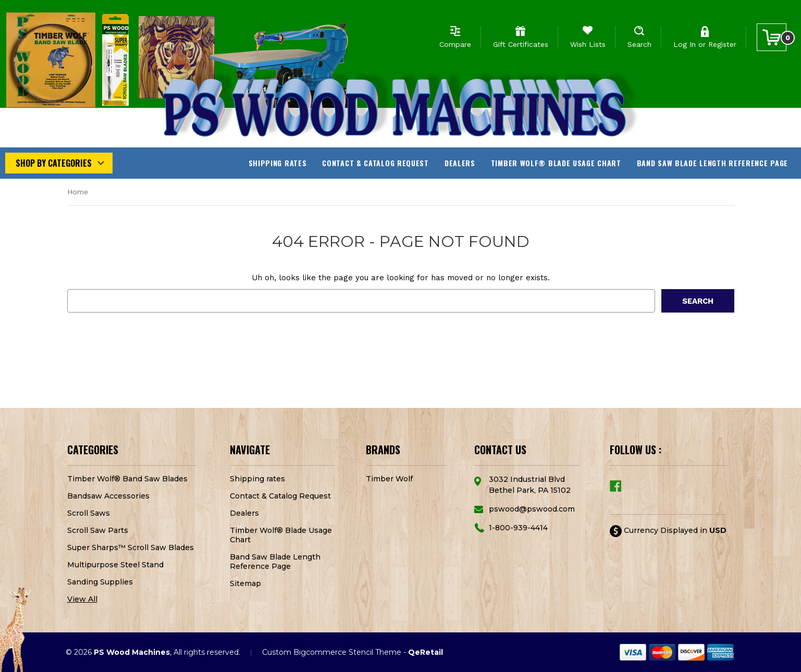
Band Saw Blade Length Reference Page (712, 163)
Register (722, 44)
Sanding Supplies (100, 582)
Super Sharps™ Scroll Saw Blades (131, 547)
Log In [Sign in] (685, 44)
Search (639, 44)
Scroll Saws (89, 513)
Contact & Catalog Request (375, 163)
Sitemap (245, 583)
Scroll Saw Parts (98, 530)
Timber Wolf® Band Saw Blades (127, 479)
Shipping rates (278, 163)
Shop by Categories (54, 163)
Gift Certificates (521, 44)
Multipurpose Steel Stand (115, 565)
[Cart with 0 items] (772, 37)
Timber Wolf (389, 479)
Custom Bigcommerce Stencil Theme (332, 652)
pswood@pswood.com (532, 509)
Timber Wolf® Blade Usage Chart (556, 163)
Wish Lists (588, 44)
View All (82, 599)
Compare (455, 44)
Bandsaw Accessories (108, 496)
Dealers (460, 163)
